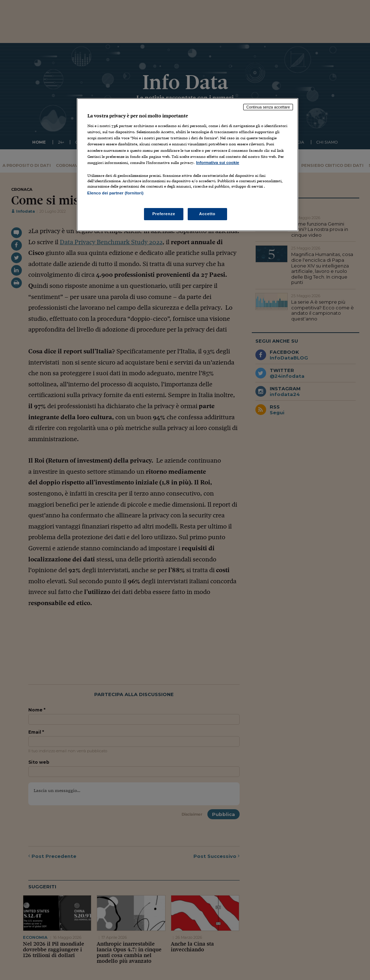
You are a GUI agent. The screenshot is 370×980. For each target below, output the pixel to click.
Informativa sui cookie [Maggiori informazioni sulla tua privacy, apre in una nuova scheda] (218, 163)
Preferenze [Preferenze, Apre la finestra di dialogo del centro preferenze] (164, 214)
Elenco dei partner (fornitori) (116, 193)
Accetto (207, 214)
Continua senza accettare (268, 107)
